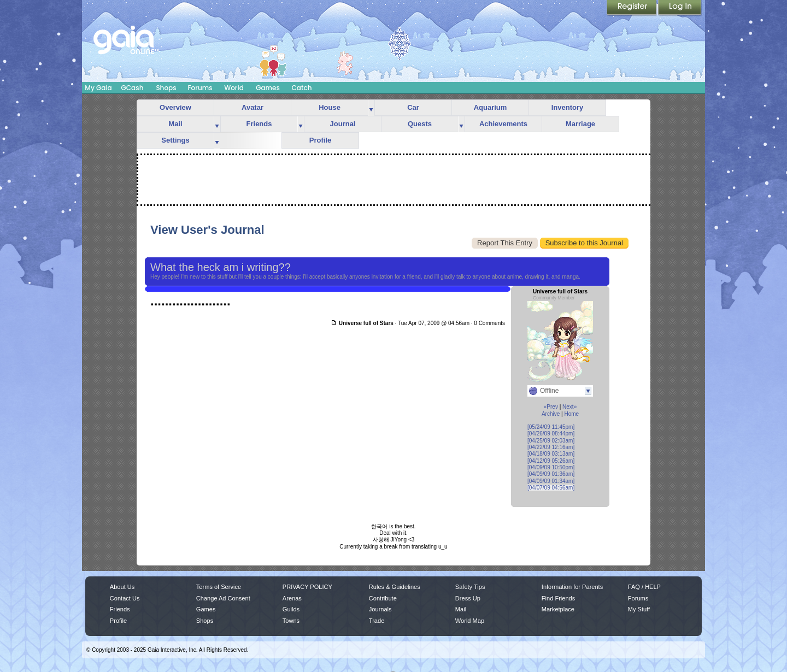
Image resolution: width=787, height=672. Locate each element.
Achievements (503, 124)
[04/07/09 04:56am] (551, 488)
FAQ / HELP (644, 587)
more (371, 108)
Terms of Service (219, 587)
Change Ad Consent (223, 598)
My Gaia (98, 88)
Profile (320, 140)
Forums (200, 88)
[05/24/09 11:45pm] (551, 427)
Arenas (292, 598)
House (330, 107)
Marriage (580, 124)
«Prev (551, 407)
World (234, 88)
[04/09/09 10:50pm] (551, 467)
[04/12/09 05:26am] (551, 461)
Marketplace (558, 609)
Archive (551, 414)
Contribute (383, 598)
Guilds (291, 609)
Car (413, 107)
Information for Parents (572, 587)
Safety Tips (470, 587)
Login (680, 8)
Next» (569, 407)
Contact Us (125, 598)
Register (632, 8)
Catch (302, 88)
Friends (259, 124)
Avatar (252, 107)
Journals (380, 609)
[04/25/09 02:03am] (551, 441)
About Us (122, 587)
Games (268, 88)
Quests (420, 124)
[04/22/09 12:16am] (551, 447)
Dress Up (468, 598)
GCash (133, 88)
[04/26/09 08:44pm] (551, 434)
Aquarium (491, 107)
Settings (175, 140)
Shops (166, 88)
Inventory (568, 107)
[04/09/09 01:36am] (551, 474)
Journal (343, 124)
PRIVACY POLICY (307, 587)
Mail (175, 124)
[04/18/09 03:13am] (551, 454)
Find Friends (558, 598)
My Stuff (639, 609)
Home (571, 414)
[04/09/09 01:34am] (551, 481)
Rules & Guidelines (395, 587)
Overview (175, 107)
